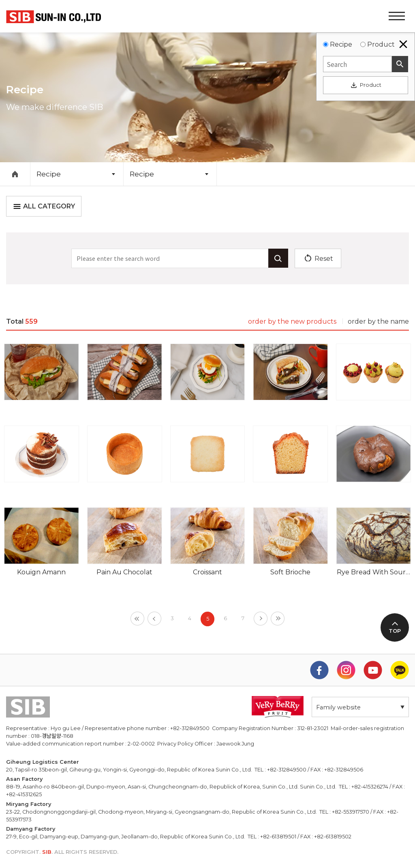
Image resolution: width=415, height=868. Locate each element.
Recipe (341, 44)
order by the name (378, 321)
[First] (137, 619)
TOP (395, 631)
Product (381, 44)
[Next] (261, 619)
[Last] (278, 619)
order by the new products (292, 321)
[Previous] (154, 619)
